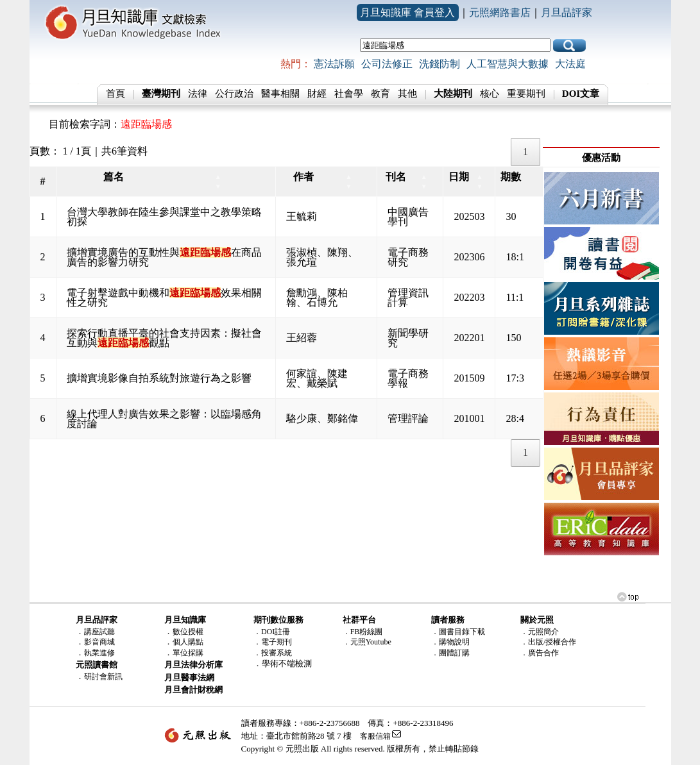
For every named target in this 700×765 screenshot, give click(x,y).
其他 (407, 94)
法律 (198, 94)
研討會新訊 (103, 677)
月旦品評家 (567, 13)
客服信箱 (375, 736)
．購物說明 (450, 642)
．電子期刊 (273, 642)
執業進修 (99, 653)
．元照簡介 (540, 632)
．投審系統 (273, 653)
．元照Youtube (367, 642)
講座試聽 (99, 632)
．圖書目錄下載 (458, 632)
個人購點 (188, 642)
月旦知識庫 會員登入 (407, 13)
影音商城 (99, 642)
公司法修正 (387, 64)
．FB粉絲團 (363, 632)
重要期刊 (526, 94)
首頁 (115, 94)
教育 (380, 94)
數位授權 (188, 632)
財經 (317, 94)
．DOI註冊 (272, 632)
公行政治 (234, 94)
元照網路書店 (500, 13)
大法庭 (570, 64)
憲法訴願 (334, 64)
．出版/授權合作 (548, 642)
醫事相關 (280, 94)
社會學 (349, 94)
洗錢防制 (440, 64)
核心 (490, 94)
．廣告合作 (540, 653)
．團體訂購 (450, 653)
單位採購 (188, 653)
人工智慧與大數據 (508, 64)
